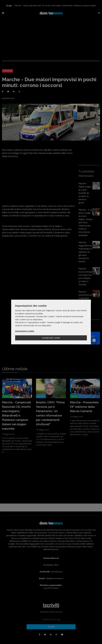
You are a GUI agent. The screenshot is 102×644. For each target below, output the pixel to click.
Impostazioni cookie (25, 331)
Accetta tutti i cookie (51, 338)
